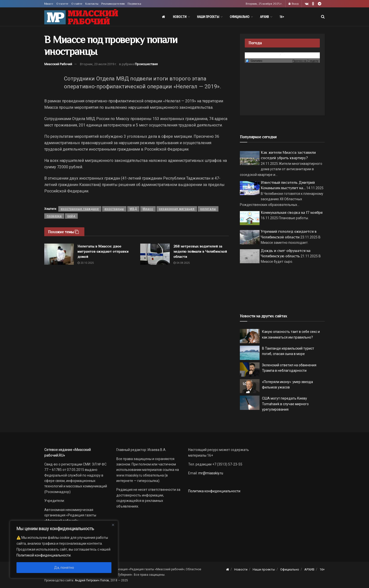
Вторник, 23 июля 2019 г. (98, 64)
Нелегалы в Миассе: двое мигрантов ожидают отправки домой (103, 251)
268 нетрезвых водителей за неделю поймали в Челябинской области (200, 251)
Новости (180, 17)
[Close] (113, 525)
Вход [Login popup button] (294, 4)
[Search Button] (323, 17)
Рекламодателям (113, 4)
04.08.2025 (182, 263)
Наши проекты (208, 17)
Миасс (49, 4)
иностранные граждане (80, 209)
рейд (71, 216)
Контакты (92, 4)
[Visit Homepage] (81, 17)
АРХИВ (264, 17)
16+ (282, 17)
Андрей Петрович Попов (92, 580)
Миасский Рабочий (58, 64)
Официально (240, 17)
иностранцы (114, 209)
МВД (133, 209)
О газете (62, 4)
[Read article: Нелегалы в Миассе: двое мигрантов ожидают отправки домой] (59, 254)
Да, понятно (64, 568)
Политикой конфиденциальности (44, 555)
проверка (54, 216)
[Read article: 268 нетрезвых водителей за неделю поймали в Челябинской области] (155, 254)
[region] (64, 549)
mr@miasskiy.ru (210, 473)
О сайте (77, 4)
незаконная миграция (177, 209)
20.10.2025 (86, 263)
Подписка (134, 4)
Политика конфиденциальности (214, 491)
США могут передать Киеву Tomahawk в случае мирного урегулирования (285, 404)
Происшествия (146, 64)
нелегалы (208, 209)
